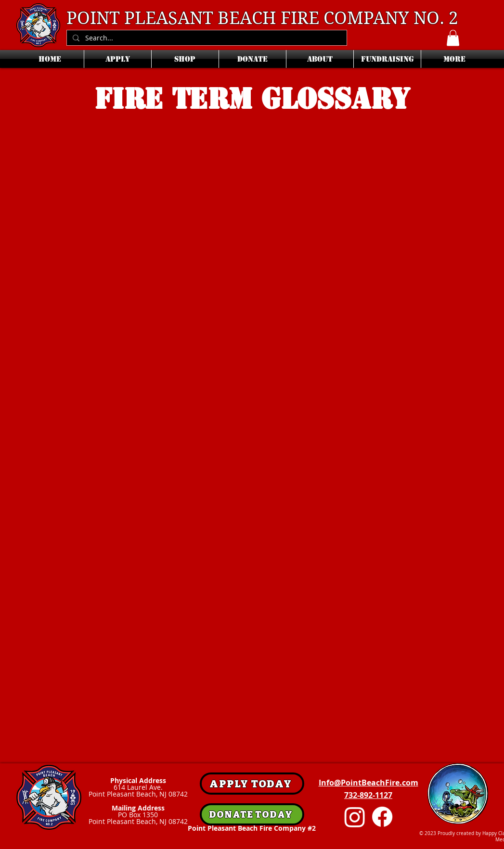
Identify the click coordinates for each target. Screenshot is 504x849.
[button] (453, 38)
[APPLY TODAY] (252, 784)
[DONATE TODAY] (252, 814)
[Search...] (206, 38)
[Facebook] (382, 817)
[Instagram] (355, 817)
